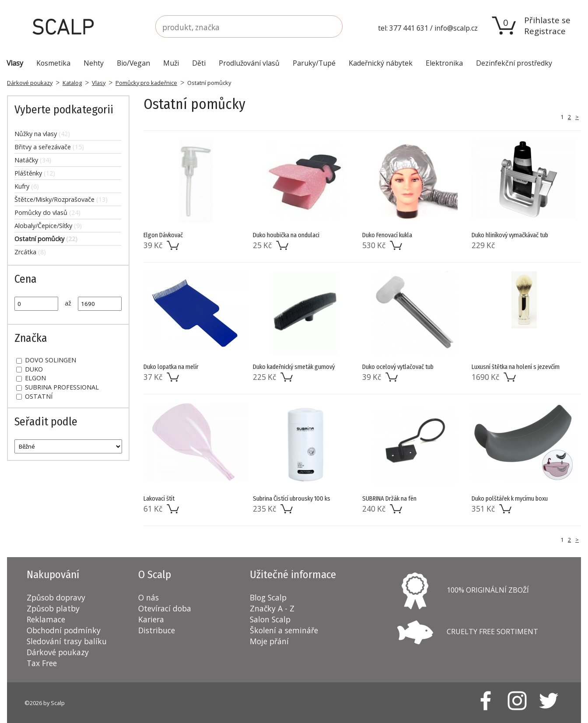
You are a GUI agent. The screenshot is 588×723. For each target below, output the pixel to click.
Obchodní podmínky (64, 630)
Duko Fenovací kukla (387, 235)
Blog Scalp (268, 597)
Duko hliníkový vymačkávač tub (510, 235)
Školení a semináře (284, 630)
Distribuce (157, 630)
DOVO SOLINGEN (46, 360)
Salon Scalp (270, 619)
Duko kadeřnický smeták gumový (294, 367)
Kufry (27, 186)
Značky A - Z (272, 608)
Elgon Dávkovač (163, 235)
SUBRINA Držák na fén (389, 499)
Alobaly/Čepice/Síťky (48, 226)
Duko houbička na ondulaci (286, 235)
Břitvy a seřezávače (49, 147)
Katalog (72, 83)
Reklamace (46, 619)
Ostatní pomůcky (46, 239)
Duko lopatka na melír (171, 367)
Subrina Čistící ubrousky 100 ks (292, 499)
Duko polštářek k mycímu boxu (510, 499)
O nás (149, 597)
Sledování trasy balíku (67, 641)
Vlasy (99, 83)
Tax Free (42, 663)
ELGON (31, 378)
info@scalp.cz (456, 28)
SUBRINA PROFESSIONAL (58, 387)
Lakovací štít (159, 499)
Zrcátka (30, 252)
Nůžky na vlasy (42, 134)
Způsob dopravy (56, 597)
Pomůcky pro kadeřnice (146, 83)
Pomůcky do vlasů (47, 212)
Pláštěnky (35, 173)
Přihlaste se (547, 20)
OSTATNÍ (34, 396)
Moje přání (269, 641)
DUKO (30, 369)
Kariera (151, 619)
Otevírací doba (165, 608)
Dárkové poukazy (30, 83)
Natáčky (33, 160)
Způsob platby (53, 608)
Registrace (545, 31)
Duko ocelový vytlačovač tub (398, 367)
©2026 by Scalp (45, 703)
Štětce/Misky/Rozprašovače (61, 199)
